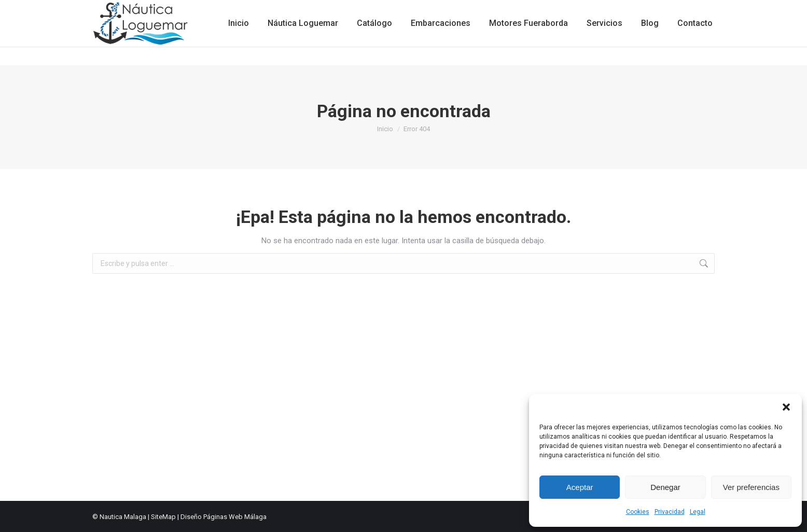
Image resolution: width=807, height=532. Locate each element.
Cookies (638, 512)
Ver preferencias (751, 487)
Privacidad (670, 512)
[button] (786, 407)
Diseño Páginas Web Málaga (224, 517)
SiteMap (163, 517)
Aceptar (580, 487)
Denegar (665, 487)
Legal (698, 512)
